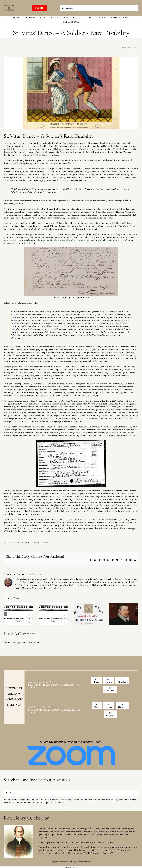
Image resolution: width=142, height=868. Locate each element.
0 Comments (44, 543)
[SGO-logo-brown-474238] (9, 5)
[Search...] (99, 8)
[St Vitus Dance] (71, 93)
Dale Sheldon (11, 543)
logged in (20, 642)
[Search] (63, 8)
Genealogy (34, 543)
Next (134, 48)
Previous (126, 48)
